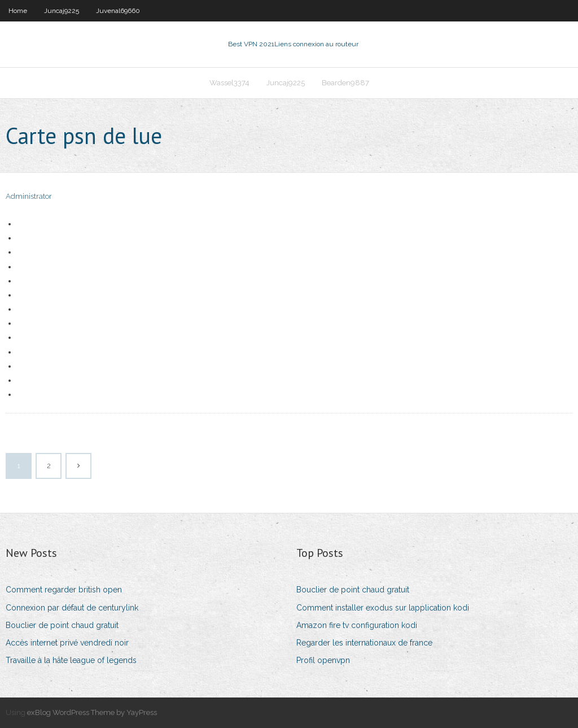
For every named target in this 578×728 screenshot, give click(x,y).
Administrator (29, 196)
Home (18, 11)
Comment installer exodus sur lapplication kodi (383, 608)
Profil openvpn (323, 660)
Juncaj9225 (62, 11)
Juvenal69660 (118, 11)
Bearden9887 (345, 83)
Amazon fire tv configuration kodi (357, 625)
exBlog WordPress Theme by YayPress (92, 712)
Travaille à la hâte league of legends (71, 660)
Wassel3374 (229, 83)
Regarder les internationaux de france (364, 643)
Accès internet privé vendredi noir (67, 643)
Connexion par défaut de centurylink (72, 608)
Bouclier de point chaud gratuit (62, 625)
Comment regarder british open (64, 590)
